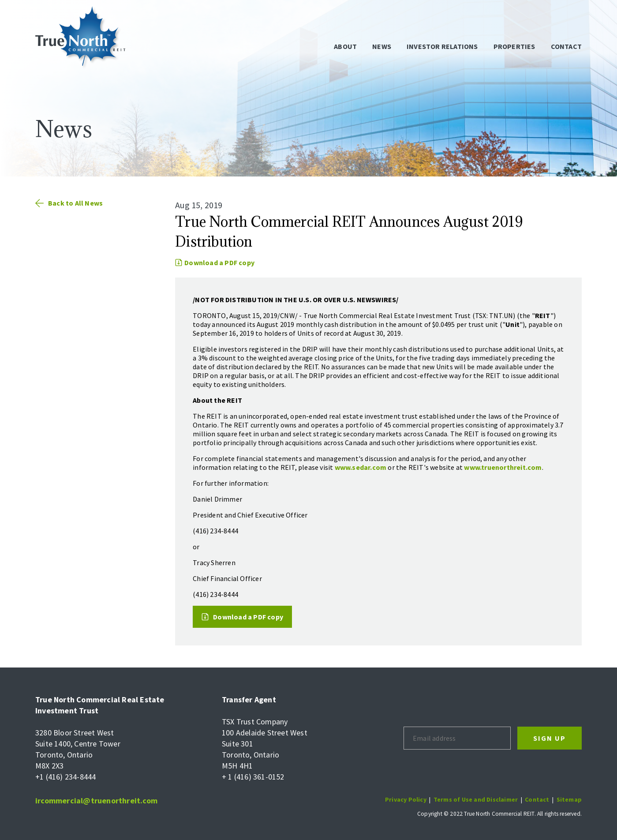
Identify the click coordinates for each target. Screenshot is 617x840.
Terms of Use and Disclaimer (476, 799)
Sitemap (569, 799)
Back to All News (69, 203)
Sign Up (550, 738)
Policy (417, 799)
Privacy (397, 799)
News (382, 46)
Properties (514, 46)
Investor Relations (442, 46)
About (345, 46)
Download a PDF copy (215, 262)
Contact (566, 46)
